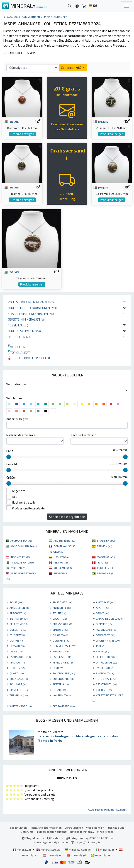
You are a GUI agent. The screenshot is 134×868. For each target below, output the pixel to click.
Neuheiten (17, 347)
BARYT (102, 613)
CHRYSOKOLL (63, 624)
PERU (102, 562)
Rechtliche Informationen (46, 828)
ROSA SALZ (19, 679)
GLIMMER (17, 640)
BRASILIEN (106, 540)
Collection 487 (73, 68)
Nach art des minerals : (22, 435)
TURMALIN (19, 695)
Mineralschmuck (24, 331)
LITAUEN (61, 557)
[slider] (9, 457)
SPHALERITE (19, 690)
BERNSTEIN (19, 618)
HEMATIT (17, 646)
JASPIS (16, 651)
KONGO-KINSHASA (24, 546)
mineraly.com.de (78, 849)
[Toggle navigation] (127, 6)
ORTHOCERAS (106, 662)
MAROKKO (106, 557)
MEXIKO (61, 562)
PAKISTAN (18, 568)
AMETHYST (106, 602)
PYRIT (58, 668)
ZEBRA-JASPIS (64, 706)
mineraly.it (105, 849)
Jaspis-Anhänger (56, 17)
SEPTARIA (61, 684)
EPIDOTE (60, 630)
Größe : (11, 478)
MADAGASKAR (22, 562)
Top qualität (19, 353)
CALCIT (60, 618)
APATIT (102, 608)
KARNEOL (61, 651)
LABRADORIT (20, 657)
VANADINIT (62, 695)
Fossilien (18, 325)
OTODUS (17, 668)
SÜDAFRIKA (62, 573)
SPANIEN (104, 546)
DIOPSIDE (104, 624)
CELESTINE (18, 624)
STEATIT (59, 690)
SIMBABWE (106, 573)
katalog (12, 17)
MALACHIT (18, 662)
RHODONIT (105, 673)
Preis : (10, 451)
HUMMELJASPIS (64, 646)
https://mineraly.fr (88, 842)
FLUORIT (60, 635)
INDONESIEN (20, 557)
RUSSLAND (63, 568)
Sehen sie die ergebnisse (67, 517)
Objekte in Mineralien (27, 319)
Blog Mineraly (33, 838)
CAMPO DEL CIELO (109, 618)
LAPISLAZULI (62, 657)
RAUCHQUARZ (64, 673)
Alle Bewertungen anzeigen (108, 809)
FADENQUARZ (106, 630)
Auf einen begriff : (18, 419)
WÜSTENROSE (21, 706)
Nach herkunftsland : (84, 435)
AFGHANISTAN (21, 540)
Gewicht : (12, 464)
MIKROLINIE (63, 662)
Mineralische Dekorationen (32, 308)
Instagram (74, 838)
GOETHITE (61, 640)
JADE (101, 646)
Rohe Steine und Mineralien (32, 302)
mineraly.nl (52, 855)
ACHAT (16, 602)
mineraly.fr (22, 849)
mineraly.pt (77, 855)
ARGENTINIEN (64, 540)
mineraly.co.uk (48, 849)
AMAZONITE (62, 602)
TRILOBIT (104, 690)
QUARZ (17, 673)
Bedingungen (18, 828)
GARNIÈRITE (106, 635)
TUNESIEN (105, 568)
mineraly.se (101, 855)
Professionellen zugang (52, 832)
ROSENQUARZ (63, 679)
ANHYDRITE (62, 608)
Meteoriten (19, 337)
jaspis (11, 121)
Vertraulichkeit (74, 828)
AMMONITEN (20, 608)
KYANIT (102, 651)
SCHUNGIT (18, 684)
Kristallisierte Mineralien (31, 314)
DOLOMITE (18, 630)
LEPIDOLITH (105, 657)
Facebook (55, 838)
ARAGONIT (18, 613)
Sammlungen (31, 17)
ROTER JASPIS (107, 679)
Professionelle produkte (29, 358)
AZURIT (59, 613)
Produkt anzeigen (22, 134)
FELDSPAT (17, 635)
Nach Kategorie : (16, 384)
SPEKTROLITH (106, 684)
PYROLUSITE (106, 668)
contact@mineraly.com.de (51, 842)
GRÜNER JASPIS (108, 640)
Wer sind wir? (95, 828)
